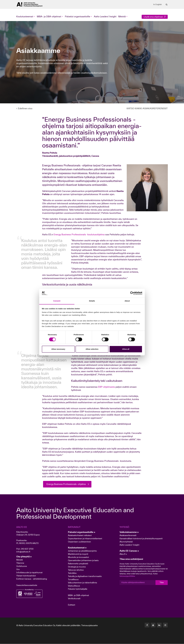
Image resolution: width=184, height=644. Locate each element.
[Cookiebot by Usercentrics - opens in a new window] (132, 293)
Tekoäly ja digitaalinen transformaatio (85, 576)
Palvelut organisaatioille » (82, 532)
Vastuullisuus (74, 586)
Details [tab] (92, 301)
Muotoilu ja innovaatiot (78, 557)
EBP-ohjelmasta (106, 387)
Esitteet (72, 605)
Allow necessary (58, 349)
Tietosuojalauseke (89, 625)
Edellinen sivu (24, 108)
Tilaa (162, 583)
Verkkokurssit (74, 599)
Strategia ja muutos (77, 567)
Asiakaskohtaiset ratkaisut (80, 535)
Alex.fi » (123, 554)
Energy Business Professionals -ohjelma (68, 484)
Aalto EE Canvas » (129, 551)
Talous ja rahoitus (76, 570)
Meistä (19, 560)
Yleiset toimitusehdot (26, 576)
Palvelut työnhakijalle (78, 589)
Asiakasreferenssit (128, 535)
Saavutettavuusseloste (27, 585)
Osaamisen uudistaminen (79, 542)
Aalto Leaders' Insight (105, 16)
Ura (18, 569)
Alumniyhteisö (126, 542)
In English (158, 4)
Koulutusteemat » (77, 548)
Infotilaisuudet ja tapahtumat (29, 573)
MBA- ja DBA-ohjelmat (78, 595)
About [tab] (127, 301)
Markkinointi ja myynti (78, 554)
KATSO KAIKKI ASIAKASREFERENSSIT (147, 108)
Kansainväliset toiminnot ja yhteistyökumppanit (141, 539)
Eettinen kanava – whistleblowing (32, 579)
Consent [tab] (57, 301)
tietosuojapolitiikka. (127, 576)
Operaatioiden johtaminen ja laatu (83, 560)
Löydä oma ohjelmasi (155, 17)
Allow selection (92, 349)
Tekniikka (72, 573)
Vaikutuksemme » (129, 532)
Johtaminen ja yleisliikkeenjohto (83, 551)
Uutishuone (22, 566)
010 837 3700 (27, 549)
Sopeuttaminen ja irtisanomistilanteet (85, 539)
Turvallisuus (73, 580)
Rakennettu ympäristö (78, 564)
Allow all (126, 349)
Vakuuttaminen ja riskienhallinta (82, 583)
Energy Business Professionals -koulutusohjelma (79, 234)
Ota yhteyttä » (24, 557)
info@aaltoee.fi (23, 552)
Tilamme (20, 563)
